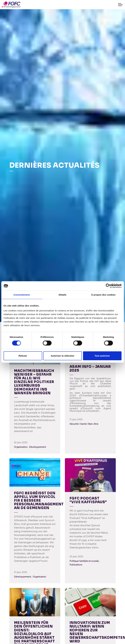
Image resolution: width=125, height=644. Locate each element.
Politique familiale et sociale (84, 561)
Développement (38, 447)
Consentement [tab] (22, 295)
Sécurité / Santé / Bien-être (84, 424)
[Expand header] (120, 5)
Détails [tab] (63, 295)
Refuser (23, 356)
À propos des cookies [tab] (103, 295)
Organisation (21, 447)
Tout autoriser (102, 356)
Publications (76, 565)
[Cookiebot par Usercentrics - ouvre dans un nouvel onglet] (108, 286)
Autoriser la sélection (62, 356)
